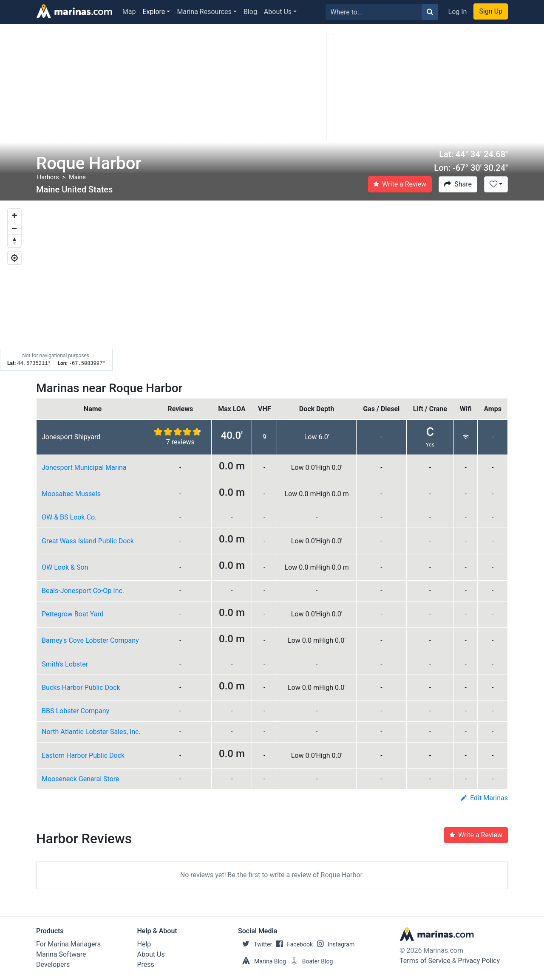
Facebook (292, 944)
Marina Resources (204, 12)
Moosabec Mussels (71, 494)
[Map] (272, 286)
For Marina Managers (68, 944)
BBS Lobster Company (75, 711)
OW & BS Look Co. (69, 517)
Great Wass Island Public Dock (88, 541)
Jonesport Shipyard (71, 437)
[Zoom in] (14, 215)
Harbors (48, 177)
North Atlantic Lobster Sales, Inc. (91, 732)
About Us (278, 12)
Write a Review (400, 184)
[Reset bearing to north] (14, 241)
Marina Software (61, 954)
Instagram (334, 944)
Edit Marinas (484, 798)
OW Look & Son (65, 567)
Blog (250, 12)
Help (144, 944)
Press (146, 964)
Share (458, 184)
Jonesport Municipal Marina (84, 467)
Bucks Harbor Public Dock (81, 688)
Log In (458, 12)
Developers (53, 964)
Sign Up (491, 11)
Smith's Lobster (65, 664)
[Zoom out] (14, 228)
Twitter (255, 944)
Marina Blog (262, 961)
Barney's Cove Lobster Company (90, 640)
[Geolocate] (14, 258)
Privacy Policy (479, 961)
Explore (154, 12)
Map (129, 12)
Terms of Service (425, 961)
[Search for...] (374, 12)
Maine (77, 177)
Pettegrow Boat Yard (73, 614)
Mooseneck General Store (81, 779)
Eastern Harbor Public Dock (83, 755)
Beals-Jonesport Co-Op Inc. (83, 591)
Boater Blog (310, 961)
